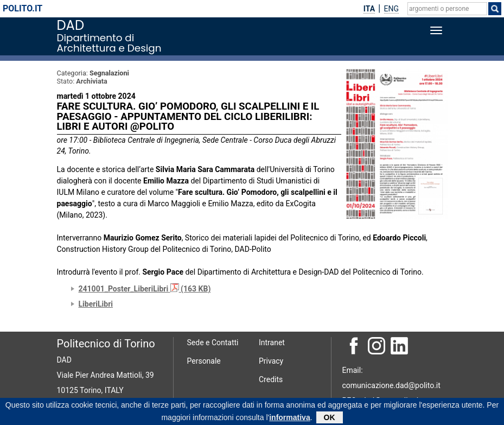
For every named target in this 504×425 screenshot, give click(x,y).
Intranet (272, 342)
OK (330, 418)
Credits (271, 379)
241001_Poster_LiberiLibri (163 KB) (145, 289)
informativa (289, 418)
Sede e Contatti (213, 342)
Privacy (271, 361)
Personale (204, 361)
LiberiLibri (96, 304)
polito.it (23, 8)
